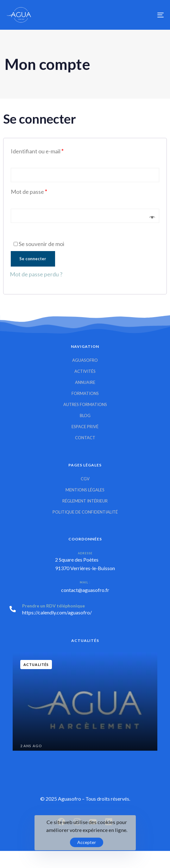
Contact (85, 438)
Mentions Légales (85, 490)
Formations (85, 393)
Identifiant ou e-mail (37, 151)
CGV (85, 479)
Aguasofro (85, 360)
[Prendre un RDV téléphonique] (85, 610)
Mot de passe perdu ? (36, 274)
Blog (85, 416)
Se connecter (33, 259)
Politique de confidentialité (85, 512)
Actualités (36, 665)
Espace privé (85, 427)
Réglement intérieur (85, 501)
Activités (85, 371)
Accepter (87, 842)
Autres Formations (85, 404)
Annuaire (85, 382)
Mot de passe (29, 192)
